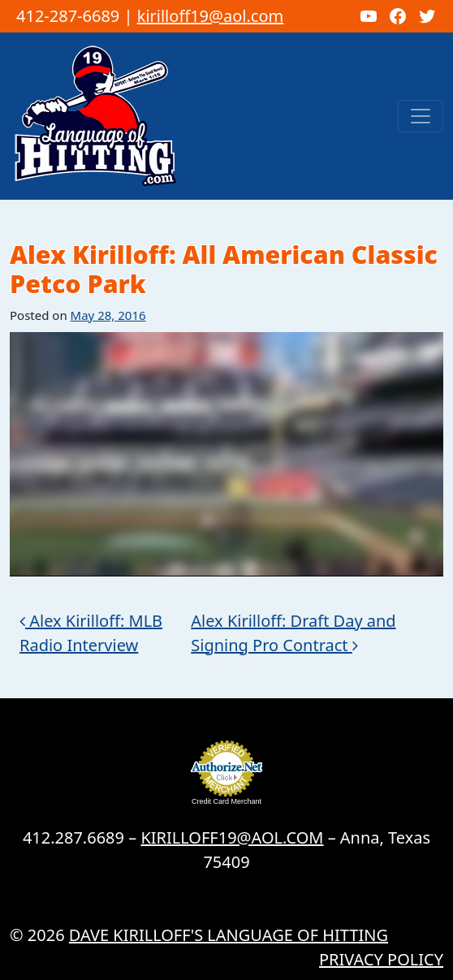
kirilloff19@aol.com (211, 16)
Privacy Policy (381, 959)
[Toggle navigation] (421, 116)
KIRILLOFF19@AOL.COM (232, 838)
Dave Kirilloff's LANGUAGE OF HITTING (229, 935)
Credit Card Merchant (226, 801)
